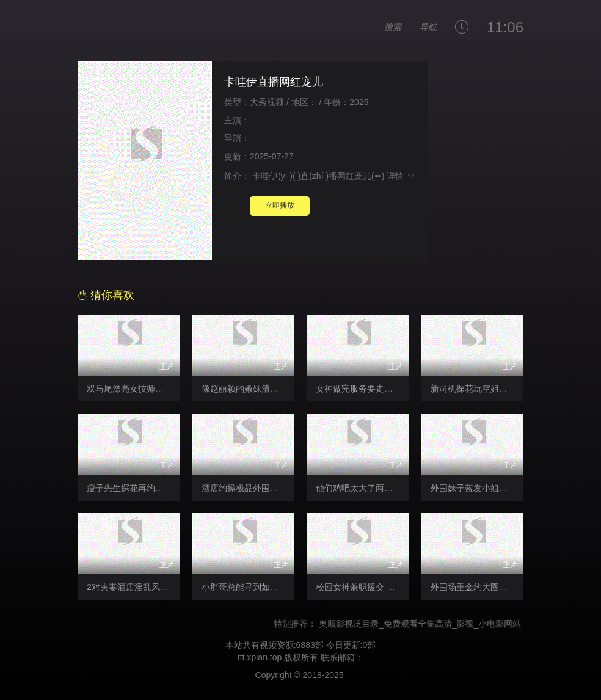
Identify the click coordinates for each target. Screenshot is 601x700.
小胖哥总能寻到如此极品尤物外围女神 (274, 587)
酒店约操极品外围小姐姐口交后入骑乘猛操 (283, 488)
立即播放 (280, 205)
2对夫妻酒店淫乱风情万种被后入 (149, 587)
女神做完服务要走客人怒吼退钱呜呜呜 (388, 388)
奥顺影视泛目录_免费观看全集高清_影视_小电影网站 (427, 624)
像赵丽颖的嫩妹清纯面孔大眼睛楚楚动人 (279, 388)
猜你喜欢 (106, 295)
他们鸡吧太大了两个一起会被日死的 (384, 488)
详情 (401, 176)
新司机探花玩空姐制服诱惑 (482, 388)
